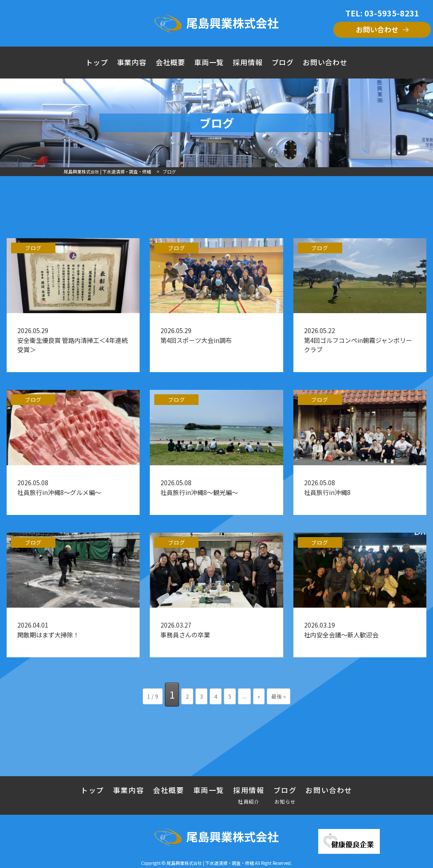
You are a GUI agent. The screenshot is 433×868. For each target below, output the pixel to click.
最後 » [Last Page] (279, 696)
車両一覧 (209, 62)
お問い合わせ (377, 29)
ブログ (283, 62)
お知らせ (285, 801)
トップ (97, 62)
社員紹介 (249, 801)
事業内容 (132, 62)
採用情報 (248, 62)
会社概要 (170, 62)
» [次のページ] (259, 696)
